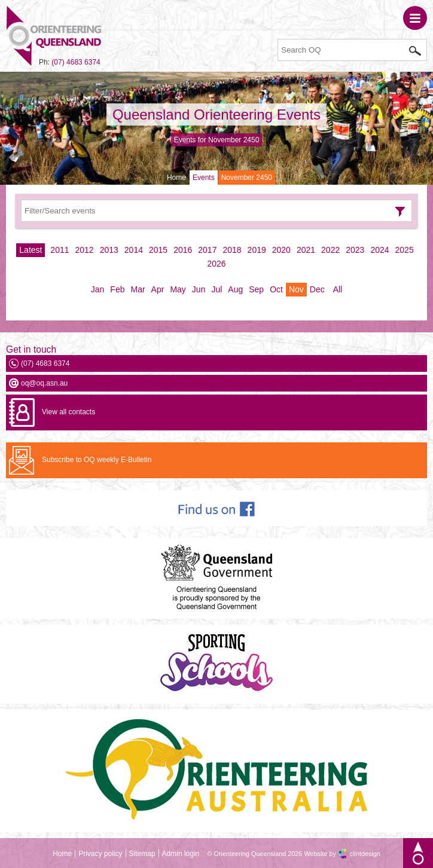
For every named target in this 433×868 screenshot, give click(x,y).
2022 (330, 250)
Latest (31, 250)
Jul (216, 289)
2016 (183, 250)
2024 (379, 250)
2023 (355, 250)
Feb (117, 289)
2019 (257, 250)
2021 (306, 250)
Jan (98, 289)
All (338, 289)
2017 (207, 250)
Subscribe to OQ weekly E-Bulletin (97, 460)
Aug (235, 289)
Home (176, 178)
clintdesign (365, 854)
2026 (216, 264)
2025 (405, 250)
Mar (138, 289)
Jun (199, 289)
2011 (60, 250)
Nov (296, 289)
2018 (232, 250)
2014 (134, 250)
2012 (85, 250)
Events (204, 178)
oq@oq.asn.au (44, 383)
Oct (276, 289)
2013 (109, 250)
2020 (281, 250)
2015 (158, 250)
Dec (317, 289)
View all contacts (68, 412)
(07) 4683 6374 (76, 62)
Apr (158, 289)
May (178, 289)
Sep (256, 289)
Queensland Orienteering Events (216, 114)
